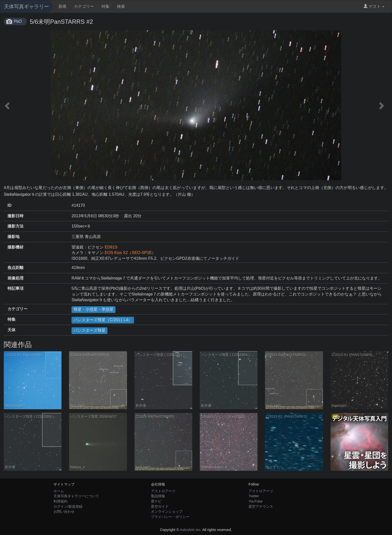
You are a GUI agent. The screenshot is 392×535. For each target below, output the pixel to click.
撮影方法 (15, 226)
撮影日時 (15, 216)
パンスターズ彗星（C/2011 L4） (103, 320)
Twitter (254, 496)
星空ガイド (160, 506)
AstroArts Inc (190, 530)
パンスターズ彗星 (89, 330)
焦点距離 (15, 268)
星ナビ (156, 501)
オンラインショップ (167, 511)
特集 (105, 6)
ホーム (59, 491)
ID (9, 205)
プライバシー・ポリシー (170, 517)
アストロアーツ (163, 491)
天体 (11, 330)
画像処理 (15, 278)
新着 (62, 6)
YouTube (256, 501)
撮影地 (13, 237)
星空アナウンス (261, 506)
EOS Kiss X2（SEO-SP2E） (130, 253)
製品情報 (158, 496)
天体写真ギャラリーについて (76, 496)
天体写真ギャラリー (26, 6)
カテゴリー (84, 6)
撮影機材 (15, 247)
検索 (121, 6)
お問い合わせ (64, 511)
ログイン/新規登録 (68, 506)
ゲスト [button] (374, 6)
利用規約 (60, 501)
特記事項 (15, 288)
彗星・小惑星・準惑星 (93, 309)
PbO (18, 21)
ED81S (111, 247)
